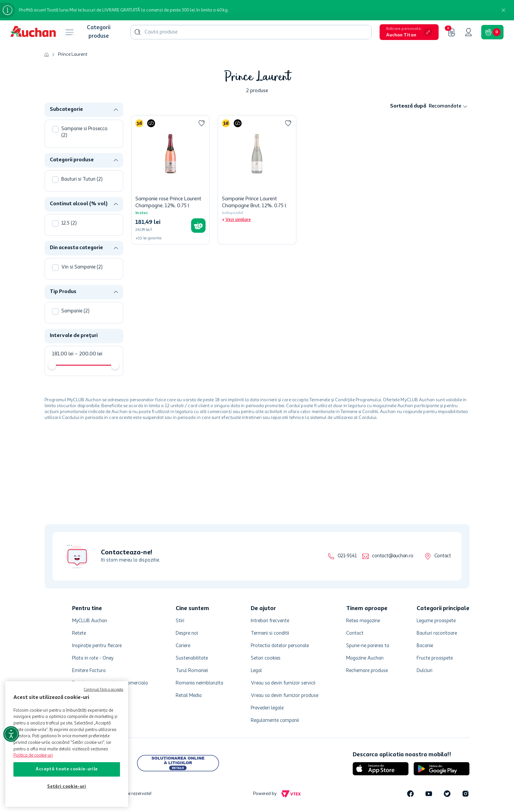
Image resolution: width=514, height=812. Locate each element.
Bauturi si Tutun (82, 179)
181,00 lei (63, 354)
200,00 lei (89, 354)
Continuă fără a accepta (104, 690)
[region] (67, 744)
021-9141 (347, 556)
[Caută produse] (138, 32)
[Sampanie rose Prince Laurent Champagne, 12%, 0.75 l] (170, 180)
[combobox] (251, 32)
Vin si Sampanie (82, 267)
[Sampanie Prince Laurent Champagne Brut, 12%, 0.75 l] (257, 180)
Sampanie (75, 311)
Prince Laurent (73, 54)
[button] (409, 32)
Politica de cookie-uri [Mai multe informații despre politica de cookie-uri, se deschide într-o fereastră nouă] (33, 755)
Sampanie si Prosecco (84, 132)
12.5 (69, 223)
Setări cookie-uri (67, 787)
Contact (443, 556)
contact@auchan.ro (393, 556)
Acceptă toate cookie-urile (67, 769)
